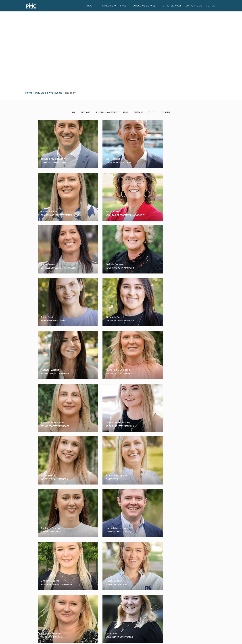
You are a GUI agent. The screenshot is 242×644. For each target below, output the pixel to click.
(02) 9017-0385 (148, 602)
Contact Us (121, 562)
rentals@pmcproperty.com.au (143, 609)
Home (29, 93)
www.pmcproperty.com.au (191, 593)
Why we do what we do (49, 93)
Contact (211, 6)
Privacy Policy (96, 640)
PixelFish (121, 640)
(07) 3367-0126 (146, 593)
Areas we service (144, 6)
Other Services (172, 6)
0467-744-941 (143, 606)
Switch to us (194, 6)
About (90, 6)
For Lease (107, 6)
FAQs (123, 6)
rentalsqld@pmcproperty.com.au (145, 596)
